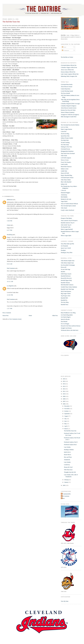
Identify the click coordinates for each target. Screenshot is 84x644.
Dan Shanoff (64, 321)
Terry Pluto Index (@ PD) (67, 244)
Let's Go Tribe (64, 127)
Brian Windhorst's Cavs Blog (68, 313)
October (67, 411)
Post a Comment (7, 313)
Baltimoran (10, 200)
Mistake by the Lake (66, 199)
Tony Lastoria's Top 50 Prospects (69, 220)
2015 (64, 381)
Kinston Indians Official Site (68, 72)
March (66, 429)
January (66, 482)
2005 (64, 485)
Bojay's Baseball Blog (66, 175)
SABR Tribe (64, 171)
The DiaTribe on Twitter (67, 57)
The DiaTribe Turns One (11, 22)
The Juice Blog (65, 302)
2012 (64, 389)
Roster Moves (67, 455)
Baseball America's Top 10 (68, 223)
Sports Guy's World (66, 248)
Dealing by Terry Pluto (67, 252)
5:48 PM (10, 221)
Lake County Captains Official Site (70, 74)
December (67, 406)
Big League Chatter (66, 293)
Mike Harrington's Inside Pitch (69, 117)
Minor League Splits (66, 236)
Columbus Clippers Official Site (69, 67)
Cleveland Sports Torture (67, 178)
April (66, 426)
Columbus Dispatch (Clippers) (69, 106)
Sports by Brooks (65, 319)
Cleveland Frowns (65, 149)
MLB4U (63, 272)
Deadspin (63, 250)
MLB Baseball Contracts (67, 285)
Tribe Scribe (64, 156)
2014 (64, 384)
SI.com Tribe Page (66, 269)
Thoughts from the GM (70, 472)
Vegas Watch (64, 201)
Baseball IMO (64, 298)
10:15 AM (10, 281)
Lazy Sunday (67, 447)
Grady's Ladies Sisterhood (67, 210)
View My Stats (65, 601)
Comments (65, 50)
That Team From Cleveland (68, 153)
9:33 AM (10, 264)
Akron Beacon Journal (67, 87)
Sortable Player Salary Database (69, 287)
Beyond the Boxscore (66, 278)
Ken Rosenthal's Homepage (68, 265)
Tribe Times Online (66, 180)
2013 (64, 386)
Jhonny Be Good (68, 467)
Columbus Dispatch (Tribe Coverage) (70, 104)
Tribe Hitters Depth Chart (67, 263)
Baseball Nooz (65, 304)
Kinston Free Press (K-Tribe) (68, 110)
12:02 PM (10, 295)
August (66, 416)
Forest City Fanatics (66, 162)
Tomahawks (67, 460)
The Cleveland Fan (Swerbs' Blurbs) (70, 125)
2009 (64, 396)
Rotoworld (64, 267)
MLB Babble (64, 197)
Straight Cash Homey (66, 328)
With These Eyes (68, 470)
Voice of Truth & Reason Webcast (69, 204)
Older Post (55, 315)
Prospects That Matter (66, 218)
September (67, 414)
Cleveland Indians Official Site (69, 65)
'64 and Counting (65, 142)
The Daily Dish (65, 140)
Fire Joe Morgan (65, 324)
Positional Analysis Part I (70, 445)
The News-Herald (65, 93)
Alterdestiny (64, 195)
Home (30, 315)
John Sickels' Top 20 (66, 225)
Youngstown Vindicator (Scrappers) (70, 115)
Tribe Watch (64, 208)
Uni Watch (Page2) (66, 317)
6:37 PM (10, 230)
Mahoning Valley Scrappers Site (69, 76)
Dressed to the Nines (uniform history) (71, 326)
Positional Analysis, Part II (71, 442)
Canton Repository (66, 89)
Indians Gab (64, 184)
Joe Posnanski (64, 246)
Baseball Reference (66, 276)
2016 (64, 379)
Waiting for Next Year (66, 147)
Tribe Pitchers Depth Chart (68, 261)
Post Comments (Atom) (16, 319)
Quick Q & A (67, 452)
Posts (64, 47)
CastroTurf (64, 131)
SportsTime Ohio (65, 136)
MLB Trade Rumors (66, 291)
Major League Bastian (66, 129)
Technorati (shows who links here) (70, 330)
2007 (64, 401)
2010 (64, 394)
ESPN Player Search (66, 274)
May (66, 424)
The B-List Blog (65, 134)
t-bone (9, 225)
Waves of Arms (65, 160)
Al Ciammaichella (66, 494)
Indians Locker (65, 169)
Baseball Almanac (65, 283)
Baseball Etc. (64, 300)
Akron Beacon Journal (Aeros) (69, 108)
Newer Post (5, 315)
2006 (64, 404)
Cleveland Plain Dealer (67, 84)
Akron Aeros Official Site (67, 70)
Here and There (68, 457)
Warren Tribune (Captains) (68, 112)
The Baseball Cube (66, 227)
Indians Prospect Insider (67, 138)
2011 (64, 391)
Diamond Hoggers (66, 193)
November (67, 409)
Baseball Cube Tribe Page (67, 289)
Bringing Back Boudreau (67, 151)
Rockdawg (10, 235)
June (66, 421)
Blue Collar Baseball (66, 182)
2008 (64, 399)
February (67, 480)
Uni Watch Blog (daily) (67, 315)
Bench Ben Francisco (66, 167)
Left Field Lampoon (66, 158)
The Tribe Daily (65, 145)
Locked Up (67, 465)
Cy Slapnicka (10, 286)
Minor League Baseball (67, 229)
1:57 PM (10, 308)
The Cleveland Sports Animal (68, 206)
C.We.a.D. (63, 190)
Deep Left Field (65, 173)
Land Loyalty (64, 164)
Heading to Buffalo (69, 450)
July (66, 419)
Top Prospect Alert (66, 296)
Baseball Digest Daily (66, 280)
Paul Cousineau (11, 268)
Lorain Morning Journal (67, 91)
